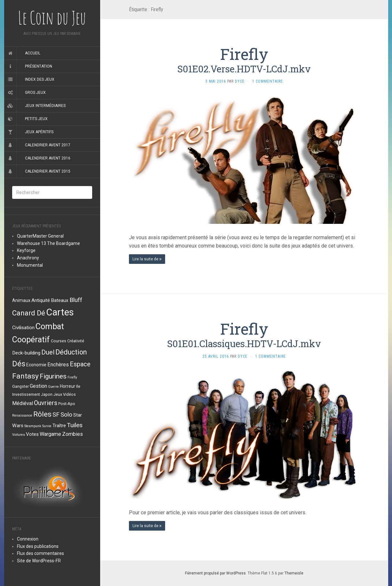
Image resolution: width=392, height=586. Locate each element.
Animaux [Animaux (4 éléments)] (21, 300)
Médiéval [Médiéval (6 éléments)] (23, 403)
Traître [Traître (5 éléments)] (59, 426)
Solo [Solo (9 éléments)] (66, 415)
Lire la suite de (147, 259)
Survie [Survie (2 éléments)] (47, 426)
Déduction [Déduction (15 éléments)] (71, 352)
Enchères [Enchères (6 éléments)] (58, 365)
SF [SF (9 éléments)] (56, 415)
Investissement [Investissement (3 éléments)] (26, 394)
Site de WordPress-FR (39, 561)
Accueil (33, 53)
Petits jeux (36, 119)
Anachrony (28, 258)
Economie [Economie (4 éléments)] (36, 365)
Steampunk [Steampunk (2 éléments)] (33, 426)
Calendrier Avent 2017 (48, 145)
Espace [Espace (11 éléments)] (80, 364)
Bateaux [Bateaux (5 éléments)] (60, 300)
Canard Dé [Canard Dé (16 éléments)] (29, 313)
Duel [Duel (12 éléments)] (48, 352)
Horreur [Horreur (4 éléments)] (68, 386)
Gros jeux (35, 93)
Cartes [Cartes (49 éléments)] (60, 312)
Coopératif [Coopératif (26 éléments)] (31, 340)
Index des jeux (40, 79)
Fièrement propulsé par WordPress (215, 573)
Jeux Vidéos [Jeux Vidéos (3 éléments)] (65, 394)
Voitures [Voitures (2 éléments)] (19, 435)
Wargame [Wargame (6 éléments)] (50, 434)
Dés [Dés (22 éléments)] (19, 364)
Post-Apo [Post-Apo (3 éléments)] (67, 404)
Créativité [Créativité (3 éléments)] (76, 341)
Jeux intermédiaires (45, 106)
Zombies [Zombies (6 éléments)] (72, 434)
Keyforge (26, 250)
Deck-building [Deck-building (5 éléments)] (26, 353)
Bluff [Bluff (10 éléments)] (76, 300)
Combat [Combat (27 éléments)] (50, 326)
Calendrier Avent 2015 (48, 171)
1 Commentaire (268, 81)
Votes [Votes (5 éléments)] (32, 434)
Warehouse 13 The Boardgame (48, 243)
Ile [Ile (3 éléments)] (78, 386)
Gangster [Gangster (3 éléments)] (20, 386)
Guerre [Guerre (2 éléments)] (53, 387)
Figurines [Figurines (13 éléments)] (53, 376)
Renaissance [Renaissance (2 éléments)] (22, 415)
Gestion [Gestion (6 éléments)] (38, 386)
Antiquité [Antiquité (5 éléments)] (41, 300)
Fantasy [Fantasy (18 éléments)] (25, 376)
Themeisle (294, 573)
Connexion (28, 539)
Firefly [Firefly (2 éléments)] (72, 377)
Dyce (240, 81)
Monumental (30, 265)
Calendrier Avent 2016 (48, 158)
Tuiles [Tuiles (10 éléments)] (75, 425)
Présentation (39, 66)
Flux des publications (38, 546)
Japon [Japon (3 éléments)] (47, 394)
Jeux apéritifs (39, 132)
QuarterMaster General (40, 236)
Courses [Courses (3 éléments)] (59, 341)
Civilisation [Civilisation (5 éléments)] (23, 328)
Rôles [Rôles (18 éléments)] (42, 414)
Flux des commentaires (40, 553)
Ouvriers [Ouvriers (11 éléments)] (46, 403)
